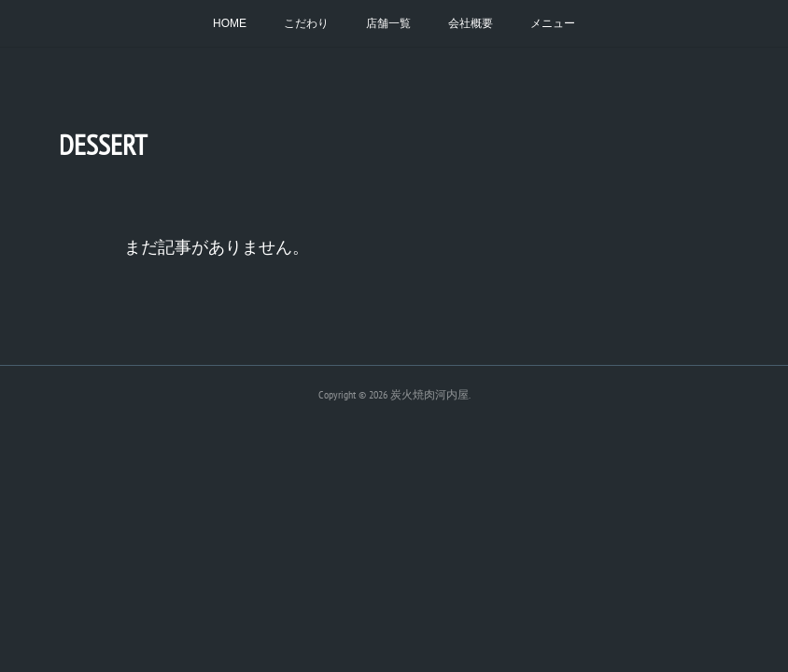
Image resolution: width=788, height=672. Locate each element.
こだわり (306, 23)
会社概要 (471, 23)
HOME (230, 23)
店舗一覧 (388, 23)
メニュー (553, 23)
